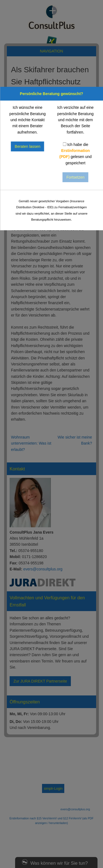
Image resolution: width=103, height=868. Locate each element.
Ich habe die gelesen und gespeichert (76, 154)
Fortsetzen (76, 177)
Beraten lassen (28, 146)
